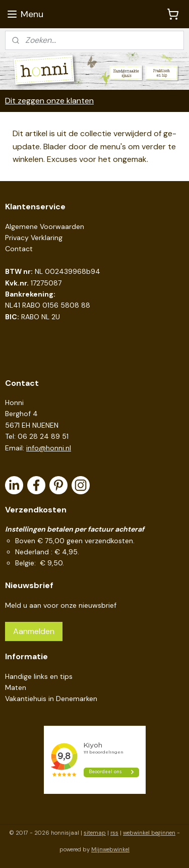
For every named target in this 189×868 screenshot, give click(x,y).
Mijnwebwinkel (110, 849)
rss (114, 833)
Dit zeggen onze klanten (49, 101)
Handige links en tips (39, 676)
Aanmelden (34, 631)
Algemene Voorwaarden (45, 226)
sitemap (95, 833)
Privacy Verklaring (34, 238)
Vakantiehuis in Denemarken (51, 699)
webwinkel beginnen (149, 833)
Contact (19, 249)
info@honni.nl (49, 448)
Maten (16, 687)
